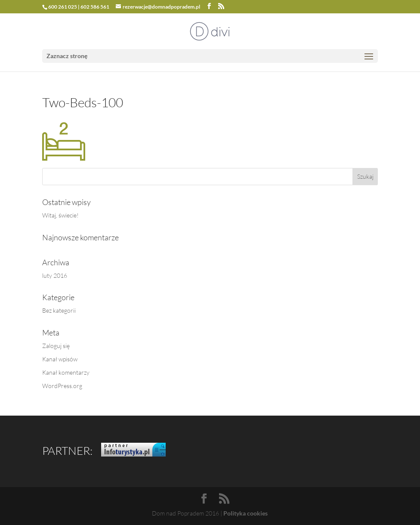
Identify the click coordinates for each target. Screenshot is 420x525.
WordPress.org (62, 386)
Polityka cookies (246, 513)
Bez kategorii (59, 310)
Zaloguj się (56, 346)
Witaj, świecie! (60, 215)
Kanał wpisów (60, 359)
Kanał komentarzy (66, 372)
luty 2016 (55, 275)
